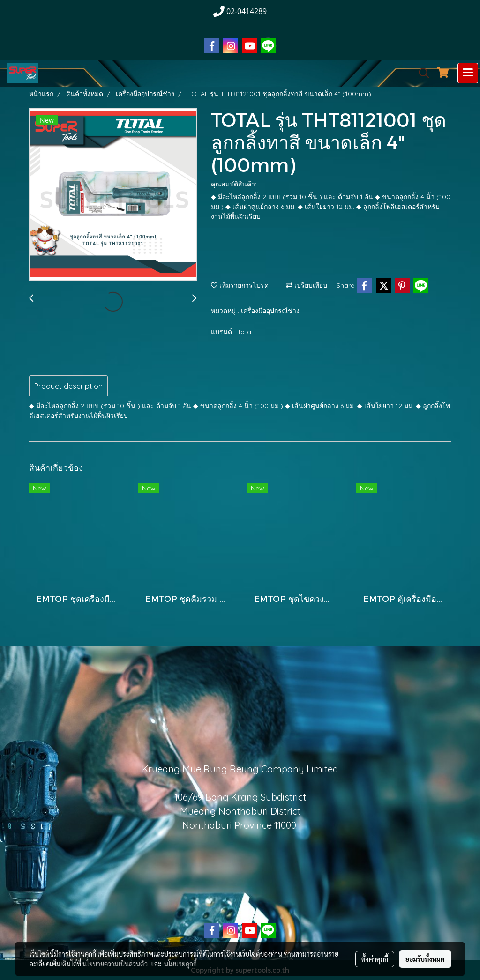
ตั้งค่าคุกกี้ (375, 959)
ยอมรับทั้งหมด (425, 959)
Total (245, 332)
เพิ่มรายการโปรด (240, 285)
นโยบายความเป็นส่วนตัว (115, 964)
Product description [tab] (68, 386)
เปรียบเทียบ (307, 285)
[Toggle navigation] (468, 73)
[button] (421, 73)
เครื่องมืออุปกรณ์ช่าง (270, 311)
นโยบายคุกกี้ (180, 964)
